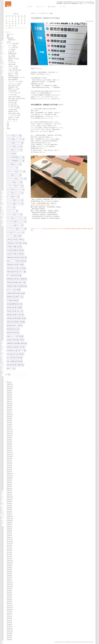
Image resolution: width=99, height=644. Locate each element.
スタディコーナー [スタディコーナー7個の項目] (19, 189)
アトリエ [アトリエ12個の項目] (18, 136)
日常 (8, 123)
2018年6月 (9, 528)
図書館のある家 (12, 53)
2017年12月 (10, 539)
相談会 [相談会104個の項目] (17, 343)
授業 (8, 36)
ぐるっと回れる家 (13, 68)
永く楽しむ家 (12, 63)
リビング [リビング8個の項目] (20, 225)
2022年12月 (10, 430)
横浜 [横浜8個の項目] (9, 326)
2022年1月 (9, 451)
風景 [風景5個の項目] (14, 365)
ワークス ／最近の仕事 (43, 229)
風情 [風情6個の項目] (9, 365)
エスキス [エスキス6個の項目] (19, 147)
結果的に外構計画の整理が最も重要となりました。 (44, 205)
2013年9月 (9, 634)
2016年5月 (9, 573)
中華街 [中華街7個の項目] (21, 240)
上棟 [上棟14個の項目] (19, 236)
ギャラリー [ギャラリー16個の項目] (18, 164)
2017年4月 (9, 553)
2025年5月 (9, 398)
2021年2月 (9, 470)
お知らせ (9, 42)
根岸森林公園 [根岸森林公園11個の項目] (16, 318)
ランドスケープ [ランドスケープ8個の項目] (22, 222)
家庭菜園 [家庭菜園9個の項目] (10, 279)
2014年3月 (9, 623)
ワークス (63, 6)
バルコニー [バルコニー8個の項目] (20, 204)
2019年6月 (9, 505)
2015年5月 (9, 596)
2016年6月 (9, 572)
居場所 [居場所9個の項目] (10, 283)
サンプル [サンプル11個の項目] (10, 175)
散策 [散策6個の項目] (9, 308)
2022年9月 (9, 436)
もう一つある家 (12, 46)
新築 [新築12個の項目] (20, 308)
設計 (56, 229)
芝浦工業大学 (10, 38)
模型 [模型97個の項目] (16, 322)
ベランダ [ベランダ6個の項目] (19, 215)
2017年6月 (9, 549)
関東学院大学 (12, 40)
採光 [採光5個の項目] (20, 304)
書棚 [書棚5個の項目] (9, 315)
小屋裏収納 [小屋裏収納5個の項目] (23, 279)
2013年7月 (9, 638)
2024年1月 (9, 413)
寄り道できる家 (12, 102)
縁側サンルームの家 (14, 89)
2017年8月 (9, 545)
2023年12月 (10, 415)
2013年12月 (10, 628)
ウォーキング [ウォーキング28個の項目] (19, 143)
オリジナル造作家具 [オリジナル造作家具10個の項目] (12, 157)
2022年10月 (10, 434)
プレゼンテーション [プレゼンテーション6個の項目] (12, 211)
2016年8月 (9, 568)
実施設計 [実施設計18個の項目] (10, 272)
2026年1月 (9, 383)
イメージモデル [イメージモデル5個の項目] (20, 139)
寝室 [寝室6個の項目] (16, 279)
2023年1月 (9, 428)
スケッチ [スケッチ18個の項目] (20, 186)
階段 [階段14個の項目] (20, 361)
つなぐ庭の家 (12, 49)
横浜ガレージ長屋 (13, 74)
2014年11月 (10, 607)
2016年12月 (10, 560)
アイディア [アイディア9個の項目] (11, 136)
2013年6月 (9, 640)
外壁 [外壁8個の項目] (16, 265)
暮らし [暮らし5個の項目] (20, 311)
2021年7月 (9, 460)
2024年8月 (9, 405)
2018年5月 (9, 530)
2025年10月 (10, 388)
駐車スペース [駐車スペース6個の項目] (11, 369)
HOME (30, 6)
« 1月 (10, 27)
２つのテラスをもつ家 (14, 93)
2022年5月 (9, 443)
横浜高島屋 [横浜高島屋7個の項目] (11, 329)
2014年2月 (9, 624)
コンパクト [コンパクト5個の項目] (22, 172)
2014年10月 (10, 609)
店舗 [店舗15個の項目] (18, 290)
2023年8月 (9, 417)
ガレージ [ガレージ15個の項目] (21, 161)
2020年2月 (9, 492)
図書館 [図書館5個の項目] (16, 250)
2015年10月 (10, 587)
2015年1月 (9, 604)
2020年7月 (9, 483)
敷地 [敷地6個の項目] (14, 308)
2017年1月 (9, 558)
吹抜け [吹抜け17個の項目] (10, 250)
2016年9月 (9, 566)
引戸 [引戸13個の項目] (9, 301)
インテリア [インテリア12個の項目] (11, 143)
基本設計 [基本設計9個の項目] (24, 258)
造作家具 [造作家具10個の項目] (19, 358)
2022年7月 (9, 439)
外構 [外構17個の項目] (22, 265)
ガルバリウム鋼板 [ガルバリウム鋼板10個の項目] (12, 161)
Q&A (92, 6)
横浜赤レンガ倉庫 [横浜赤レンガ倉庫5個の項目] (17, 326)
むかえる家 (11, 51)
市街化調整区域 (67, 229)
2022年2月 (9, 449)
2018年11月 (10, 519)
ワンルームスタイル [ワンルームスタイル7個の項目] (19, 232)
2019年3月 (9, 511)
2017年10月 (10, 543)
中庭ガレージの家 (13, 66)
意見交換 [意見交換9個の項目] (15, 301)
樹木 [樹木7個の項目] (17, 329)
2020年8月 (9, 481)
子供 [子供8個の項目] (16, 268)
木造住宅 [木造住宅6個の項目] (21, 315)
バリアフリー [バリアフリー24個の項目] (11, 204)
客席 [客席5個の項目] (16, 272)
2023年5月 (9, 421)
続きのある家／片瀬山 (14, 114)
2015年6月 (9, 594)
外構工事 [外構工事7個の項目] (10, 268)
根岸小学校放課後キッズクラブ (17, 78)
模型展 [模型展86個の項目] (22, 322)
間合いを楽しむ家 (13, 119)
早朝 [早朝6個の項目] (9, 311)
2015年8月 (9, 590)
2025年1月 (9, 402)
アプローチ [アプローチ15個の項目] (11, 139)
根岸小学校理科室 (13, 80)
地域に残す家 (12, 57)
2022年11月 (10, 432)
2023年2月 (9, 426)
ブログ (84, 6)
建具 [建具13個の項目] (23, 293)
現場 (8, 125)
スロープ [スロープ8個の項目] (10, 193)
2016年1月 (9, 581)
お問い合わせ (74, 6)
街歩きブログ (10, 34)
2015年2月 (9, 602)
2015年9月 (9, 589)
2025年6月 (9, 396)
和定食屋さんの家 (13, 87)
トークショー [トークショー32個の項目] (11, 200)
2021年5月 (9, 464)
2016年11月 (10, 562)
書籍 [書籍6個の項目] (14, 315)
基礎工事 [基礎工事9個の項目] (23, 261)
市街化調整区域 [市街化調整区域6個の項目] (22, 286)
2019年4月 (9, 509)
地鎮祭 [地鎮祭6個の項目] (17, 258)
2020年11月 (10, 475)
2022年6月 (9, 441)
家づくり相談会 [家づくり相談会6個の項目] (12, 275)
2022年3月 (9, 447)
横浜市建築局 (78, 229)
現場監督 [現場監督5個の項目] (10, 343)
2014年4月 (9, 621)
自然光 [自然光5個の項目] (22, 347)
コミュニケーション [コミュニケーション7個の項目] (12, 168)
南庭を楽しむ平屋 (13, 112)
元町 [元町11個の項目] (9, 247)
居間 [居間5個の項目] (15, 283)
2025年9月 (9, 390)
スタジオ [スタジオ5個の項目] (10, 189)
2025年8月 (9, 392)
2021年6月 (9, 462)
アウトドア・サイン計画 (15, 83)
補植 (89, 229)
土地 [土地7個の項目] (9, 254)
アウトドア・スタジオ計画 (15, 81)
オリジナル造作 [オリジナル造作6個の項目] (12, 154)
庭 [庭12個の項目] (18, 293)
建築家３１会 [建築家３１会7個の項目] (19, 297)
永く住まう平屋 (12, 104)
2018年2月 (9, 536)
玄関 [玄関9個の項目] (9, 340)
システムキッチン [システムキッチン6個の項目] (12, 179)
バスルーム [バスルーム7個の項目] (20, 200)
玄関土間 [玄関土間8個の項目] (15, 340)
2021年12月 (10, 453)
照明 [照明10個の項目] (21, 336)
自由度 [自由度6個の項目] (10, 351)
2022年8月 (9, 438)
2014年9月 (9, 611)
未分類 (8, 129)
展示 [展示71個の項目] (14, 286)
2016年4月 (9, 575)
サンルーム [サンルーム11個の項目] (18, 175)
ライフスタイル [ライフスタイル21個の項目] (12, 222)
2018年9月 (9, 523)
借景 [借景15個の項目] (25, 243)
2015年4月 (9, 598)
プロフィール (40, 6)
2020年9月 (9, 479)
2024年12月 (10, 404)
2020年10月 (10, 477)
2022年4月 (9, 445)
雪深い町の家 (12, 64)
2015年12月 (10, 583)
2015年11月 (10, 585)
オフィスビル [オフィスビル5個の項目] (18, 150)
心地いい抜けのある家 (14, 97)
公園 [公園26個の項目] (14, 247)
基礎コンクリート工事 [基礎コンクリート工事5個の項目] (13, 261)
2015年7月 (9, 592)
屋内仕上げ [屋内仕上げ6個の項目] (22, 283)
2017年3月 (9, 555)
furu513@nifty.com (90, 2)
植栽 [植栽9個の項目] (24, 318)
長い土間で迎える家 (14, 106)
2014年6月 (9, 617)
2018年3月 (9, 534)
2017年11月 (10, 541)
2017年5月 (9, 551)
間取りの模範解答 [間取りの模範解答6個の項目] (12, 361)
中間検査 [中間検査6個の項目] (10, 243)
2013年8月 (9, 636)
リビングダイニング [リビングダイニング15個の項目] (12, 229)
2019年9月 (9, 500)
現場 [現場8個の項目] (22, 340)
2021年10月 (10, 456)
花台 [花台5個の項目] (15, 351)
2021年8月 (9, 458)
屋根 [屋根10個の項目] (9, 286)
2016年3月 (9, 577)
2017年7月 (9, 547)
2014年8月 (9, 613)
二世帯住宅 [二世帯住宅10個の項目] (18, 243)
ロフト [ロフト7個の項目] (10, 232)
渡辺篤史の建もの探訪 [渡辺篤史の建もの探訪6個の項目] (13, 333)
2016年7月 (9, 570)
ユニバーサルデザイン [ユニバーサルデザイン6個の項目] (20, 218)
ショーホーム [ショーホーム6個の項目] (22, 179)
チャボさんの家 (12, 95)
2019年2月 (9, 513)
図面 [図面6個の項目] (22, 250)
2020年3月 (9, 490)
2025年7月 (9, 394)
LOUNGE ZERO (13, 110)
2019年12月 (10, 496)
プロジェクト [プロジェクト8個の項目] (11, 215)
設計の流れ (52, 6)
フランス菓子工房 (13, 47)
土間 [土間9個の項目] (14, 254)
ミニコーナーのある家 (14, 108)
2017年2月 (9, 556)
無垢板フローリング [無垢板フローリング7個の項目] (12, 336)
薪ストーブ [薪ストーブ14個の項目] (22, 351)
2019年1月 (9, 515)
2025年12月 (10, 385)
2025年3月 (9, 400)
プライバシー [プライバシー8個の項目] (11, 207)
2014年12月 (10, 606)
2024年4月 (9, 411)
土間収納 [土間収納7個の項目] (21, 254)
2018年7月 (9, 526)
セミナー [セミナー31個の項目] (10, 197)
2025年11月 (10, 387)
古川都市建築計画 (60, 2)
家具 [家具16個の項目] (19, 275)
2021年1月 (9, 472)
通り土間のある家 (13, 100)
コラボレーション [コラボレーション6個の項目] (12, 172)
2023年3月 (9, 424)
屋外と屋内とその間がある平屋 (17, 98)
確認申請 (85, 229)
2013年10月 (10, 632)
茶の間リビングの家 (14, 117)
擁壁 (73, 229)
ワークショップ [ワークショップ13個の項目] (12, 236)
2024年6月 (9, 407)
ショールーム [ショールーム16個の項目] (11, 182)
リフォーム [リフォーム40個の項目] (23, 229)
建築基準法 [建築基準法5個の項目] (11, 297)
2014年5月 (9, 619)
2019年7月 (9, 504)
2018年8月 (9, 524)
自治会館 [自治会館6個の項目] (15, 347)
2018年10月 (10, 521)
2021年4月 (9, 466)
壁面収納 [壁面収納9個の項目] (10, 265)
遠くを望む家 (12, 55)
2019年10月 (10, 498)
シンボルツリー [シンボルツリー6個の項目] (12, 186)
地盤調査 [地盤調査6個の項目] (10, 258)
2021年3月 (9, 468)
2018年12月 (10, 517)
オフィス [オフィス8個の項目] (10, 150)
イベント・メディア (12, 121)
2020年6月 (9, 485)
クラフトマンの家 (13, 72)
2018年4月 (9, 532)
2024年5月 (9, 409)
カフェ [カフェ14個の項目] (22, 157)
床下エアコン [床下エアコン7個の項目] (11, 290)
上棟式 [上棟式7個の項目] (10, 240)
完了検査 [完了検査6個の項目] (23, 268)
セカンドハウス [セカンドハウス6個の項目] (19, 193)
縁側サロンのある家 (14, 59)
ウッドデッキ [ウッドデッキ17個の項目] (11, 147)
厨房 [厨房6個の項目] (20, 247)
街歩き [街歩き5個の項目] (16, 354)
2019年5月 (9, 507)
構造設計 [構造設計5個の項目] (10, 322)
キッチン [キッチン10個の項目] (10, 164)
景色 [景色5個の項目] (14, 311)
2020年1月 (9, 494)
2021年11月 (10, 455)
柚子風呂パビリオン (14, 76)
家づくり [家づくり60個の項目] (23, 272)
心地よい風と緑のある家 (15, 70)
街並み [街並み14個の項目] (10, 354)
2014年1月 (9, 626)
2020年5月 (9, 487)
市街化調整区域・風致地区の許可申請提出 (45, 18)
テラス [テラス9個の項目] (17, 197)
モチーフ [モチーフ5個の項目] (10, 218)
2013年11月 (10, 630)
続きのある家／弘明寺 (14, 85)
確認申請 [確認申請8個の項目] (24, 343)
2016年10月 (10, 564)
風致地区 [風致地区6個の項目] (21, 365)
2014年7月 (9, 615)
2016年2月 (9, 579)
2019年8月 (9, 502)
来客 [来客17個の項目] (9, 318)
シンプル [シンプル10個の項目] (19, 182)
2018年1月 (9, 538)
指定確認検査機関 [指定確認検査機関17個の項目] (12, 304)
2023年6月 (9, 419)
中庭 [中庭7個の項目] (15, 240)
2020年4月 (9, 489)
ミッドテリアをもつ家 (14, 115)
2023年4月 (9, 422)
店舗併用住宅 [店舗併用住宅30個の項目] (11, 293)
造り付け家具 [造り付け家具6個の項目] (11, 358)
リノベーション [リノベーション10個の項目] (12, 225)
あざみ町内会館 (12, 91)
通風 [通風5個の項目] (22, 354)
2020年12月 (10, 473)
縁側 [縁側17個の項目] (9, 347)
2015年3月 (9, 600)
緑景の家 (39, 69)
